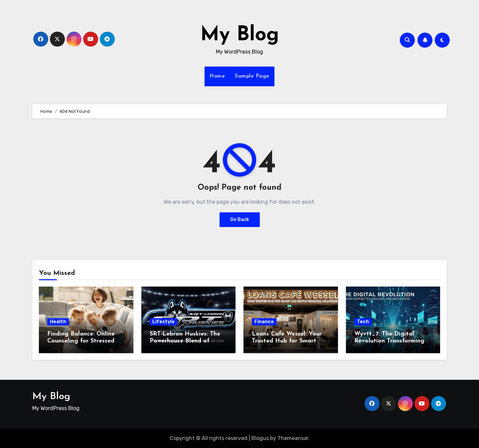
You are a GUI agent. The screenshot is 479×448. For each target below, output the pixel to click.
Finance (264, 322)
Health (58, 322)
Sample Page (252, 76)
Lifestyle (163, 322)
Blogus (260, 438)
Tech (363, 322)
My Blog (240, 35)
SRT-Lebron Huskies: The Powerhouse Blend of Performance (185, 341)
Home (217, 76)
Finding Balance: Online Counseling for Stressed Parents (81, 341)
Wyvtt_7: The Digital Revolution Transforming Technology (389, 341)
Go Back (240, 220)
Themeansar (293, 438)
